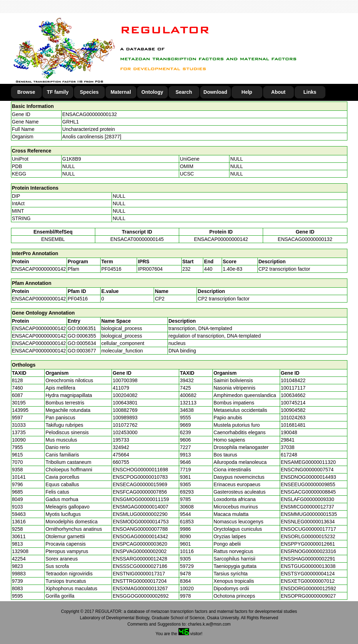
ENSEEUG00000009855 (308, 484)
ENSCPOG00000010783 (140, 477)
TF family (58, 92)
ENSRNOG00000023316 (308, 551)
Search (184, 92)
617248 (289, 455)
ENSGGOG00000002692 (141, 596)
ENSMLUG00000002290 (140, 514)
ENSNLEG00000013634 (308, 522)
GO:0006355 (82, 336)
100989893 (125, 418)
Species (89, 92)
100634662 (293, 395)
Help (247, 92)
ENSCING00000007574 (307, 470)
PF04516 (78, 299)
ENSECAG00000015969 (140, 484)
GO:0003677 (82, 351)
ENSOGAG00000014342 (140, 536)
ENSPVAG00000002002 (140, 551)
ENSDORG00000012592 (308, 588)
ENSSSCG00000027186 (140, 566)
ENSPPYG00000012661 (308, 544)
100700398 (125, 380)
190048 (289, 432)
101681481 (293, 425)
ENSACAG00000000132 (90, 114)
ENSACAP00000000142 (221, 239)
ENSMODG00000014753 (141, 522)
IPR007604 (150, 269)
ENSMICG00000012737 (308, 507)
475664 (121, 455)
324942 (121, 447)
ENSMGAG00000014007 (140, 507)
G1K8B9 (72, 159)
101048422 (293, 380)
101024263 (293, 418)
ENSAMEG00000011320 (308, 462)
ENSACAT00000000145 (137, 239)
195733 (121, 440)
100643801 (125, 403)
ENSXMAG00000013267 (140, 588)
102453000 (125, 432)
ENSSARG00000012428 (140, 559)
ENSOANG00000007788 (140, 529)
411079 (121, 388)
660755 (121, 462)
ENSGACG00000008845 (308, 492)
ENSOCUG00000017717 (308, 529)
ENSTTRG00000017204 (140, 581)
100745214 (293, 403)
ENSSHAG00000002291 (308, 559)
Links (310, 92)
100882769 (125, 410)
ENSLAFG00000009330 (308, 499)
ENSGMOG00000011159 (141, 499)
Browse (26, 92)
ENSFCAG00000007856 (140, 492)
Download (215, 92)
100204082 (125, 395)
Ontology (152, 92)
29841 (288, 440)
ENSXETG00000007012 (308, 581)
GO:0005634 (82, 343)
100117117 (293, 388)
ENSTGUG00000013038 (308, 566)
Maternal (121, 92)
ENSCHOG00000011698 (140, 470)
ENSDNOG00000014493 (308, 477)
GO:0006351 (82, 328)
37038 (288, 447)
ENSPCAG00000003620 (140, 544)
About (278, 92)
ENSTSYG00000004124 (308, 574)
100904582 (293, 410)
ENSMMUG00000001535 (309, 514)
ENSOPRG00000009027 (308, 596)
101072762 (125, 425)
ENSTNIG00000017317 (139, 574)
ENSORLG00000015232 (308, 536)
